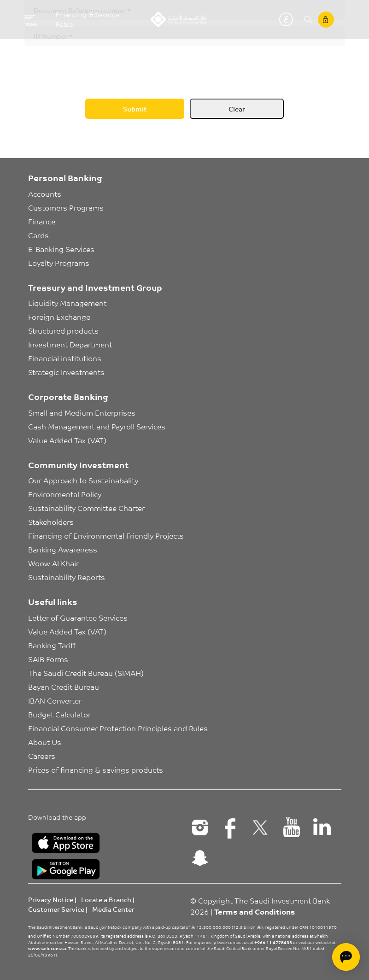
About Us (45, 742)
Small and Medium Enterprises (82, 412)
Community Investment (78, 464)
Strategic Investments (66, 372)
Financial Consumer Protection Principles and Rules (118, 728)
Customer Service (56, 909)
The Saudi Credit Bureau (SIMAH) (86, 673)
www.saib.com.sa (47, 948)
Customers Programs (66, 207)
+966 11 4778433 (273, 942)
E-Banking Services (61, 249)
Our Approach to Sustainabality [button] (83, 480)
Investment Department (70, 344)
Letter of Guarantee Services (78, 617)
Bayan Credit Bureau (64, 687)
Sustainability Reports (67, 577)
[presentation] (94, 70)
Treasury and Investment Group (95, 287)
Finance (42, 221)
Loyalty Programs (59, 263)
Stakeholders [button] (51, 522)
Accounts (45, 194)
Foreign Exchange (59, 317)
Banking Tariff (52, 645)
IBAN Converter (55, 700)
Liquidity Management (67, 303)
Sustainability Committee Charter (86, 508)
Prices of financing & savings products (96, 769)
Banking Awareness (63, 549)
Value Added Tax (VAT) (67, 440)
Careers (42, 756)
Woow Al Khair (53, 563)
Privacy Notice (51, 899)
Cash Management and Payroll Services (97, 426)
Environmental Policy (65, 494)
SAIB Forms (48, 659)
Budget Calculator (59, 714)
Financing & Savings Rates (88, 19)
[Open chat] (346, 957)
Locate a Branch (106, 899)
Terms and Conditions (255, 911)
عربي (286, 19)
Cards (38, 235)
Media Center (113, 909)
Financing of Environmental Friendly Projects (106, 535)
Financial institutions (65, 358)
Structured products (63, 330)
